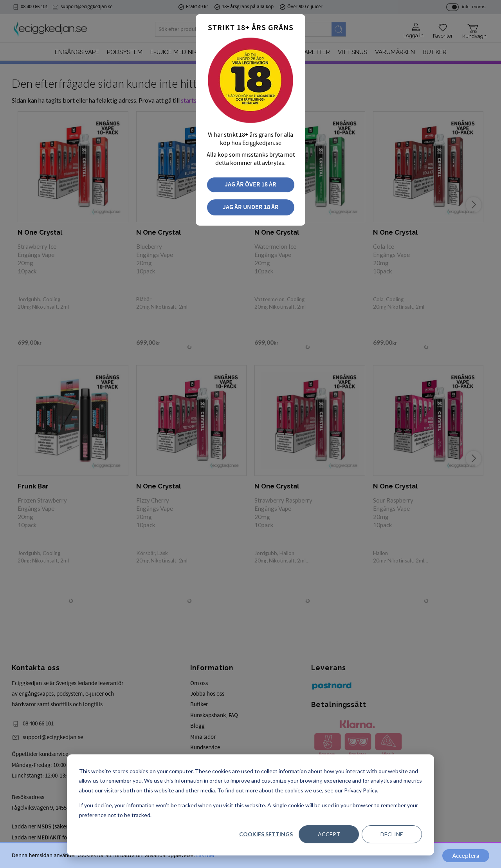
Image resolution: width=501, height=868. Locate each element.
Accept (329, 834)
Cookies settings (266, 834)
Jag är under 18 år (251, 207)
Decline (392, 834)
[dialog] (250, 805)
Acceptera (466, 856)
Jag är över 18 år (250, 185)
